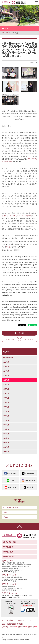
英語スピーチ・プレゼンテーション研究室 (16, 216)
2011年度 (6, 429)
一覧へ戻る (21, 333)
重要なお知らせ (8, 358)
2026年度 (6, 362)
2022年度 (6, 380)
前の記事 (11, 339)
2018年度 (6, 398)
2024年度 (6, 371)
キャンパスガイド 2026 (10, 508)
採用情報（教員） (9, 552)
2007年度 (6, 447)
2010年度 (6, 434)
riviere (5, 512)
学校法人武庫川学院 (9, 542)
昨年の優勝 (8, 162)
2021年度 (6, 384)
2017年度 (6, 402)
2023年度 (6, 376)
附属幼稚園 (22, 627)
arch (5, 517)
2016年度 (6, 407)
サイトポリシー (21, 620)
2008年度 (6, 443)
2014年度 (6, 416)
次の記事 (28, 339)
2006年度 (6, 452)
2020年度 (6, 389)
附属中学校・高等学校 (8, 627)
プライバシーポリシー (8, 620)
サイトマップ (31, 620)
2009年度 (6, 438)
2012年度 (6, 425)
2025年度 (6, 367)
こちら (8, 247)
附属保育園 (32, 627)
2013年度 (6, 420)
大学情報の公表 (8, 547)
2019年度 (6, 393)
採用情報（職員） (9, 557)
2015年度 (6, 411)
